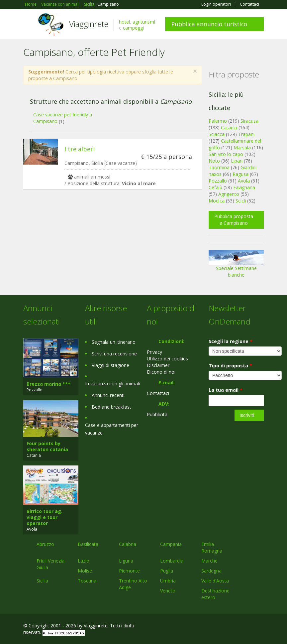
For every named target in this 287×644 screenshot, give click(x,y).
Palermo (218, 121)
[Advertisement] (109, 246)
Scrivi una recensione (114, 354)
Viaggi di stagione (110, 365)
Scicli (241, 201)
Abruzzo (45, 544)
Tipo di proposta (230, 366)
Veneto (168, 591)
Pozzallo (218, 181)
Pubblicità (157, 414)
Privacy (154, 352)
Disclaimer (158, 365)
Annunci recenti (108, 395)
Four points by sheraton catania (47, 446)
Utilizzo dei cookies (167, 359)
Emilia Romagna (212, 547)
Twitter (244, 627)
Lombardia (172, 561)
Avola (244, 181)
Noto (214, 161)
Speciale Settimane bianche (236, 266)
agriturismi (144, 22)
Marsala (242, 147)
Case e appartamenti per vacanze (112, 429)
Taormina (219, 167)
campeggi (133, 28)
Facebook (214, 627)
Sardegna (211, 571)
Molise (85, 571)
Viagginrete (89, 24)
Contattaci (249, 4)
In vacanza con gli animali (112, 384)
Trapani (246, 134)
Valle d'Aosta (215, 581)
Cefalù (215, 187)
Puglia (167, 571)
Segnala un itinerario (114, 342)
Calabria (128, 544)
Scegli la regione (231, 341)
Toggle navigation (29, 25)
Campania (171, 544)
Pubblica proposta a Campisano (234, 220)
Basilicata (88, 544)
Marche (209, 561)
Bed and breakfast (111, 407)
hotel (124, 22)
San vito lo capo (226, 154)
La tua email (226, 390)
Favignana (244, 187)
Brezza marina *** (48, 384)
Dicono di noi (161, 372)
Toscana (87, 581)
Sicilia (42, 581)
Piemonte (129, 571)
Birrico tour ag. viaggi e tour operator (45, 517)
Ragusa (240, 174)
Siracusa (249, 121)
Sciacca (217, 134)
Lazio (84, 561)
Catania (229, 128)
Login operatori (216, 4)
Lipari (237, 161)
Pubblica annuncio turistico (209, 24)
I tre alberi (80, 149)
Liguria (126, 561)
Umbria (168, 581)
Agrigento (229, 194)
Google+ (228, 627)
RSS (260, 627)
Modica (217, 201)
